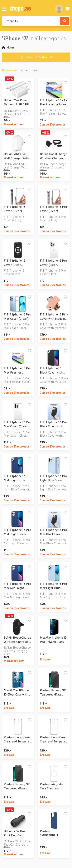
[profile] (59, 9)
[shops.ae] (30, 9)
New (35, 70)
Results (37, 57)
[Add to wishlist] (30, 83)
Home (8, 47)
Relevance (9, 70)
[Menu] (4, 9)
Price (24, 70)
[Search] (65, 21)
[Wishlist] (68, 9)
